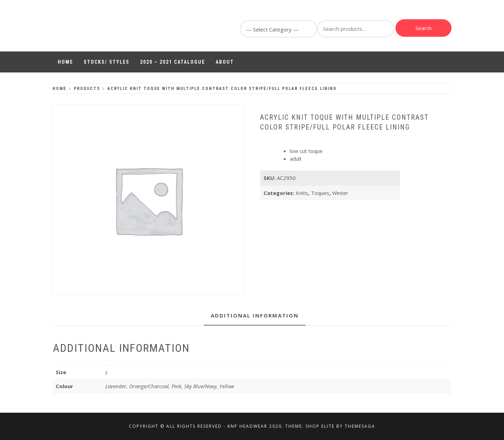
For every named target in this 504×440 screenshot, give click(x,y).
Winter (340, 193)
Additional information (255, 315)
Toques (320, 193)
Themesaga (360, 426)
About (225, 62)
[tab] (255, 316)
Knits (302, 193)
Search (423, 28)
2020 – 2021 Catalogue (173, 62)
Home (65, 62)
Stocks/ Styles (107, 62)
